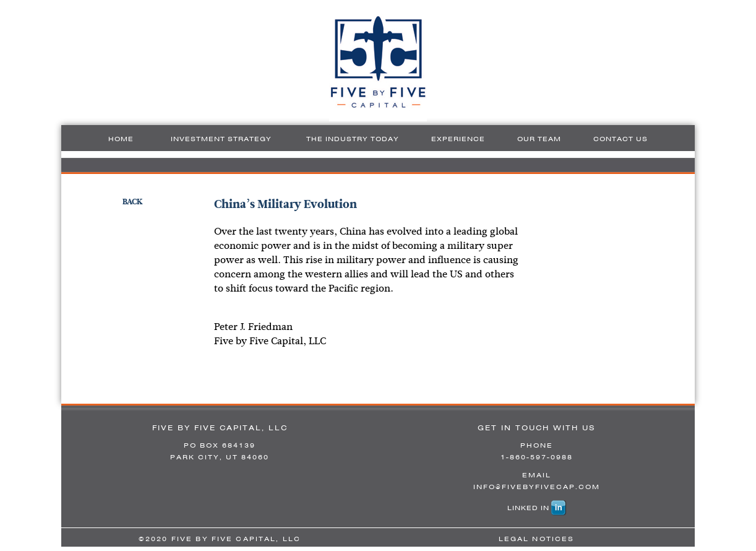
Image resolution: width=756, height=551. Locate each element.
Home (121, 139)
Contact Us (621, 139)
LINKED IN (528, 508)
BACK (133, 202)
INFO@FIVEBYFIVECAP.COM (537, 487)
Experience (458, 139)
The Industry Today (353, 139)
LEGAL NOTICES (537, 539)
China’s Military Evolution (286, 204)
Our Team (539, 139)
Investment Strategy (221, 139)
